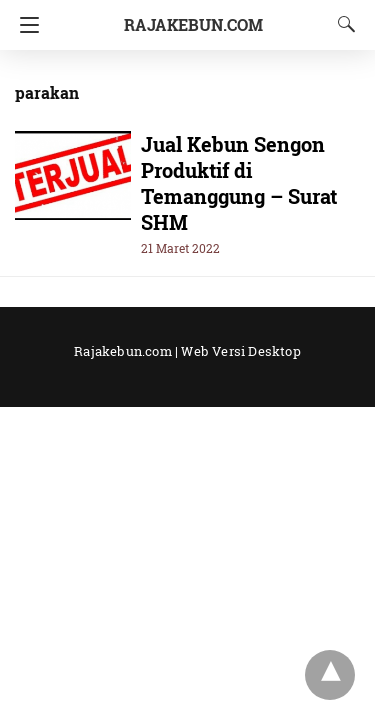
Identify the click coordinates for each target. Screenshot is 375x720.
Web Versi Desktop (240, 351)
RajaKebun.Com (193, 24)
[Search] (342, 24)
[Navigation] (24, 25)
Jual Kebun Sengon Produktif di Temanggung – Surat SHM (239, 183)
